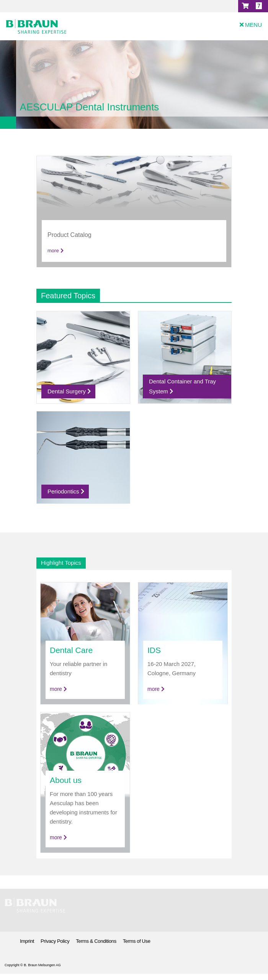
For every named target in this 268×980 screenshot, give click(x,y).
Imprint (27, 941)
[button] (253, 6)
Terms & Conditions (96, 941)
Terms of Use (137, 941)
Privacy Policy (55, 941)
